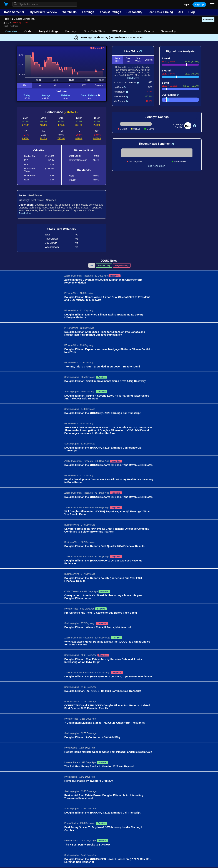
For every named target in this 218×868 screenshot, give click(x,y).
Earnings (88, 12)
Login (186, 5)
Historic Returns (144, 31)
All (92, 265)
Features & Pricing (160, 12)
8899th (79, 138)
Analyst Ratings (110, 12)
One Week (138, 60)
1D (24, 85)
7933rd (61, 138)
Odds (28, 31)
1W (39, 85)
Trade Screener (14, 12)
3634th (79, 125)
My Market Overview (43, 12)
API (181, 12)
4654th (43, 125)
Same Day (117, 60)
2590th (97, 125)
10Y (84, 85)
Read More (25, 213)
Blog (192, 12)
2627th (43, 138)
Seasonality (134, 12)
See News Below (157, 166)
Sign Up (199, 5)
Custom (99, 85)
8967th (26, 138)
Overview (11, 31)
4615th (61, 125)
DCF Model (119, 31)
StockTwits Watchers (62, 229)
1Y (69, 85)
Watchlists (69, 12)
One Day (128, 60)
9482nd (97, 138)
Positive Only (104, 265)
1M (54, 85)
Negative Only (122, 265)
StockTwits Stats (94, 31)
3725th (26, 125)
